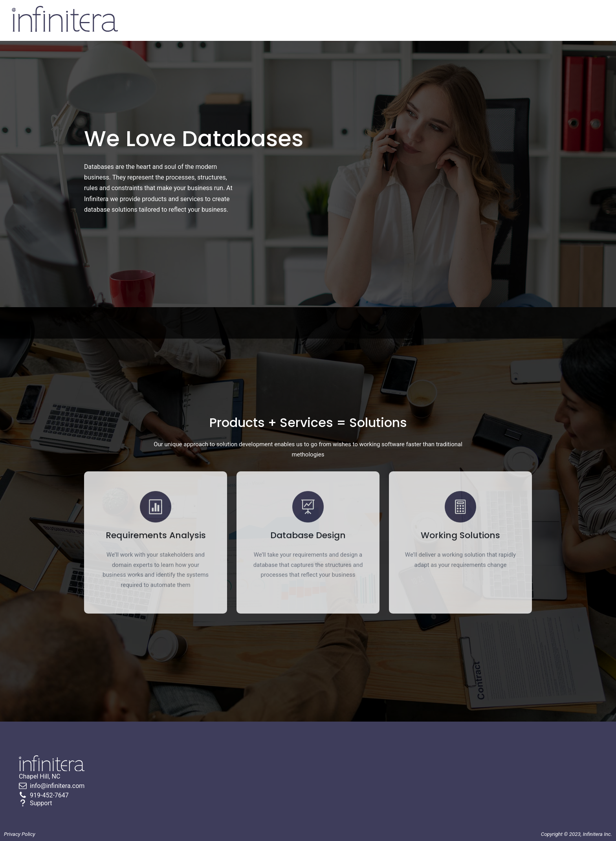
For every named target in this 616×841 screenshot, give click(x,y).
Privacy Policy (20, 834)
